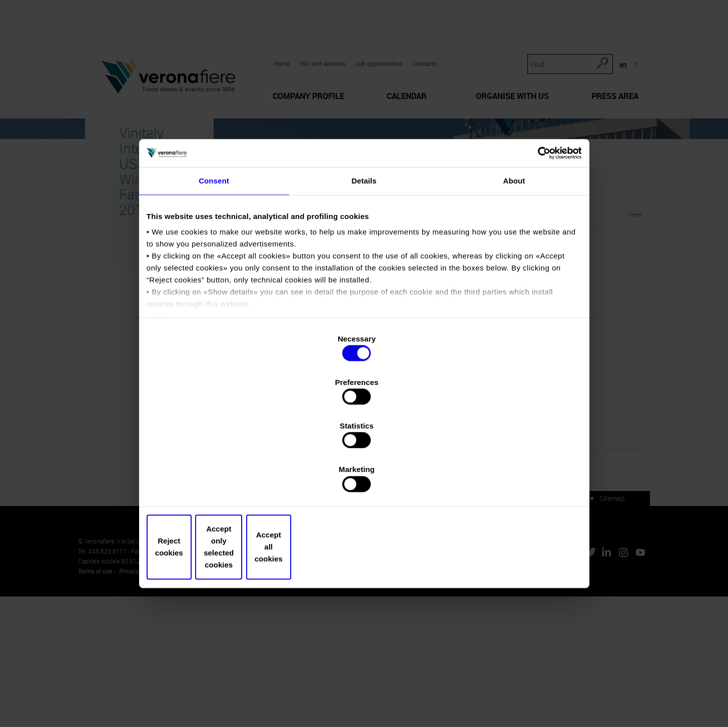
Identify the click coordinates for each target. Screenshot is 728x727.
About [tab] (514, 271)
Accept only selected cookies (364, 482)
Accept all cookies (508, 482)
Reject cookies (220, 482)
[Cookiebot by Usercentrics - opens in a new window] (534, 238)
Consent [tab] (214, 271)
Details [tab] (364, 271)
